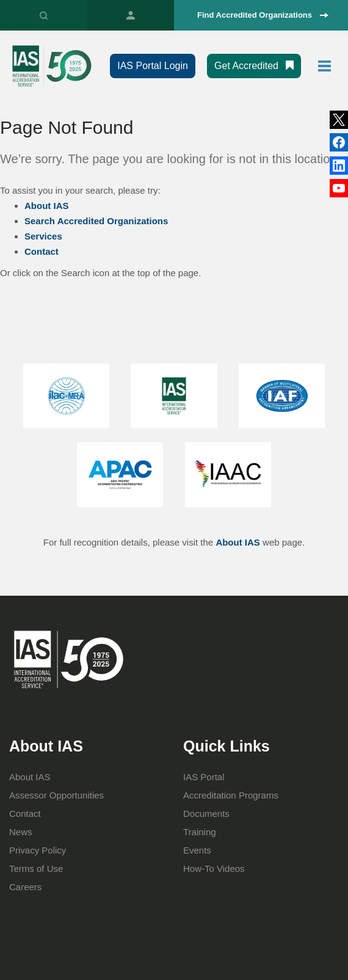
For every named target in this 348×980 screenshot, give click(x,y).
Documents (206, 814)
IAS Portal (131, 15)
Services (43, 236)
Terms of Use (36, 868)
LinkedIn (339, 142)
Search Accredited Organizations (96, 221)
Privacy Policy (38, 850)
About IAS (47, 206)
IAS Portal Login (153, 66)
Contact (42, 251)
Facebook (339, 166)
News (21, 832)
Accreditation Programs (231, 795)
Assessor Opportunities (56, 795)
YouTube (339, 188)
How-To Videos (214, 868)
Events (197, 850)
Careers (25, 887)
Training (200, 832)
